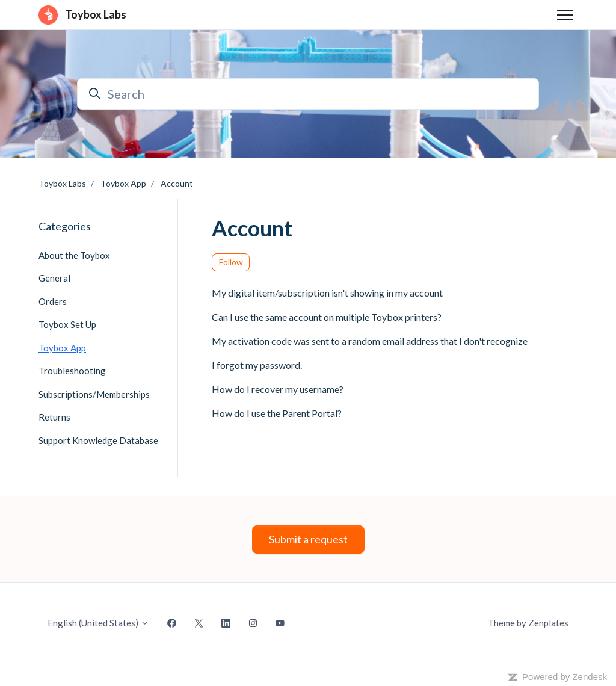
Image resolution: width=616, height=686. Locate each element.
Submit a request (308, 539)
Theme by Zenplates (528, 622)
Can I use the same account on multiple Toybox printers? (327, 317)
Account (177, 183)
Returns (54, 417)
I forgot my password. (257, 365)
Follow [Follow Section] (231, 262)
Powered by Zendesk (565, 677)
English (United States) (98, 623)
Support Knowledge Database (98, 440)
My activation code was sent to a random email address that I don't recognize (370, 341)
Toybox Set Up (67, 324)
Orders (53, 301)
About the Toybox (74, 255)
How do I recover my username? (278, 389)
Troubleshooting (72, 371)
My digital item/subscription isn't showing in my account (327, 293)
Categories (65, 226)
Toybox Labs (62, 183)
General (54, 278)
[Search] (308, 94)
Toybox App (123, 183)
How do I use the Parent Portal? (277, 413)
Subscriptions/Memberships (94, 394)
